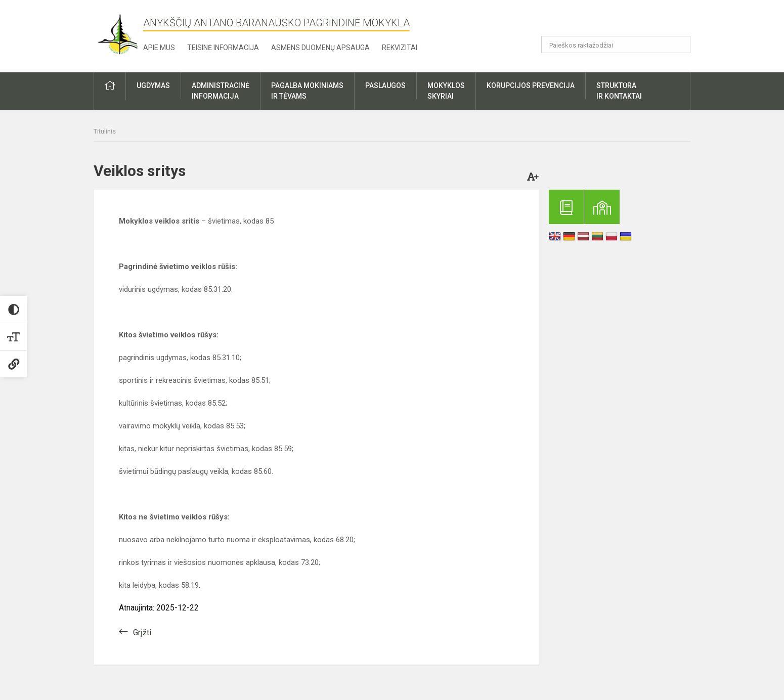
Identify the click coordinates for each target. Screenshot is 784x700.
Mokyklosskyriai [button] (446, 91)
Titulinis (105, 131)
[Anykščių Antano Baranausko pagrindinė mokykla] (118, 34)
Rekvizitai (400, 48)
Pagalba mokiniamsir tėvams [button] (307, 91)
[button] (621, 21)
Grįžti (142, 632)
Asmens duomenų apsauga (320, 48)
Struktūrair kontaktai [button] (619, 91)
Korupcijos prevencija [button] (531, 85)
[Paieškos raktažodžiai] (616, 45)
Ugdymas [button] (153, 85)
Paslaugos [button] (385, 85)
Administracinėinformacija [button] (221, 91)
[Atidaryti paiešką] (679, 45)
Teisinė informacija (223, 48)
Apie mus (159, 48)
